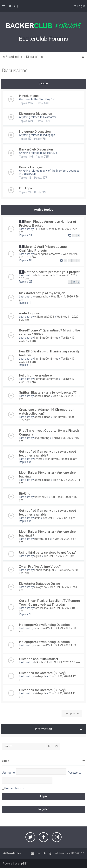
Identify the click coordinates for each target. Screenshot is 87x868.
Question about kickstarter (39, 659)
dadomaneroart (44, 275)
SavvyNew (41, 587)
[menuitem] (13, 6)
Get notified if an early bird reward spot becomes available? (47, 453)
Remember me (15, 788)
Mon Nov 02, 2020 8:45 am (61, 459)
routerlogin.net (30, 313)
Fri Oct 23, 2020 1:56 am (65, 662)
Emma (38, 459)
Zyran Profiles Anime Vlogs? (40, 566)
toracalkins (41, 608)
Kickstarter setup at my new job (42, 293)
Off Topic (26, 188)
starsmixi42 (42, 628)
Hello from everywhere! (36, 375)
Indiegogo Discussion (35, 131)
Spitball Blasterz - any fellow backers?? (48, 392)
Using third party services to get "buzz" (48, 552)
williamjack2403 (44, 317)
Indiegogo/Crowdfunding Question (44, 625)
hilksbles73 (41, 662)
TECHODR (40, 229)
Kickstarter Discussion (36, 114)
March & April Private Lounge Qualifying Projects (43, 249)
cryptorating (42, 438)
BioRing (25, 493)
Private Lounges (31, 167)
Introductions (29, 96)
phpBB (22, 864)
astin (37, 518)
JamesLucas (42, 396)
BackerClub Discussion (36, 149)
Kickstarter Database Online (39, 584)
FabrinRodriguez (44, 570)
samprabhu (41, 297)
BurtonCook (42, 539)
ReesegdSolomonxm (47, 254)
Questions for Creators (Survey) (42, 673)
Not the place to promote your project (52, 272)
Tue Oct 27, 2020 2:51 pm (59, 556)
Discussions (15, 71)
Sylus (38, 556)
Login (6, 761)
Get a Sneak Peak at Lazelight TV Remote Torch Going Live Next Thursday (49, 603)
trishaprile (40, 676)
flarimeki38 (41, 497)
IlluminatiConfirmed (46, 338)
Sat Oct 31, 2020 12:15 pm (59, 518)
